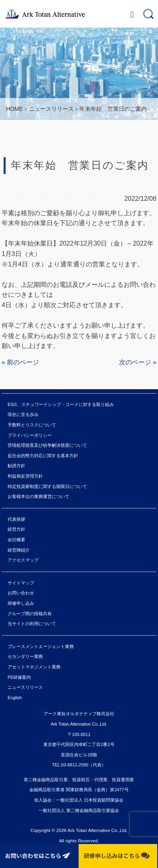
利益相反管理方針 (25, 476)
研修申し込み (21, 603)
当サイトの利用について (32, 624)
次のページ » (138, 362)
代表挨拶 (16, 519)
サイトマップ (21, 583)
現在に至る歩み (23, 414)
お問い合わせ (21, 593)
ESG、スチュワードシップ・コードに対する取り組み (61, 404)
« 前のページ (20, 362)
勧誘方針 (16, 466)
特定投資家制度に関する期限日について (47, 486)
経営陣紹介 (19, 550)
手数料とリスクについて (32, 425)
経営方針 (16, 529)
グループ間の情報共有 (30, 614)
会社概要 (16, 540)
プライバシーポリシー (30, 435)
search (148, 12)
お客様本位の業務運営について (38, 496)
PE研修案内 (19, 677)
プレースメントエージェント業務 (41, 646)
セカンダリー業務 (25, 656)
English (15, 698)
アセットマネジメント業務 (34, 667)
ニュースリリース (25, 687)
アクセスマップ (23, 560)
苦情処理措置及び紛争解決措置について (47, 445)
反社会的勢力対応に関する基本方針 (43, 456)
